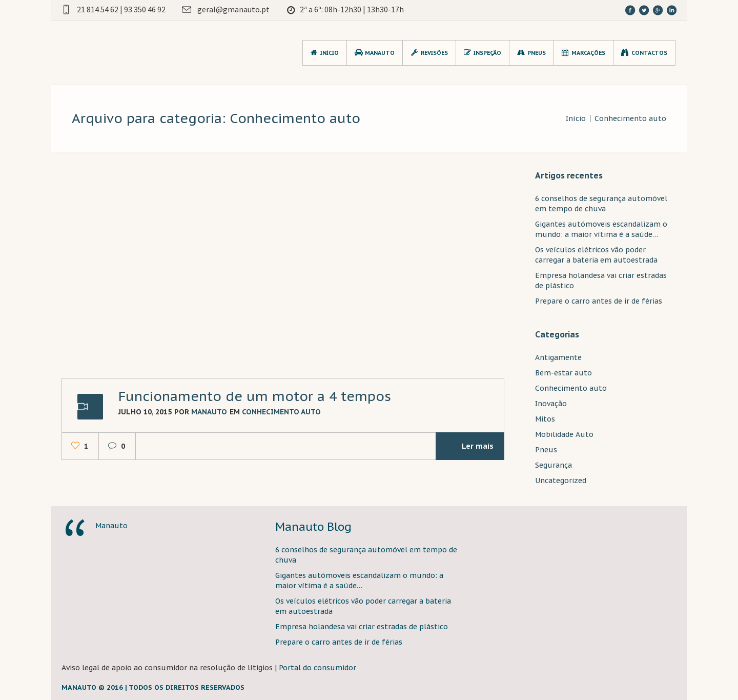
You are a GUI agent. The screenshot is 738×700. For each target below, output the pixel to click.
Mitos (545, 419)
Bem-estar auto (563, 373)
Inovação (551, 404)
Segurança (553, 465)
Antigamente (558, 357)
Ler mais (469, 446)
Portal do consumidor (317, 668)
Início (576, 118)
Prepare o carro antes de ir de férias (599, 301)
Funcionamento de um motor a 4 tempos (255, 396)
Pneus (546, 450)
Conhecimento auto (630, 118)
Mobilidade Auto (564, 434)
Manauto (111, 526)
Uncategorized (561, 481)
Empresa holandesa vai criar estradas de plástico (362, 627)
